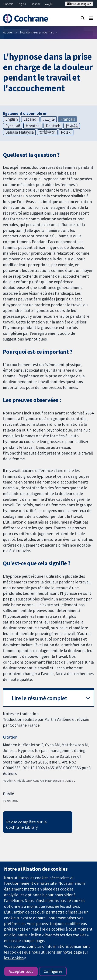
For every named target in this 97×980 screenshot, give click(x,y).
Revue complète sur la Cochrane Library (27, 825)
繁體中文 (47, 132)
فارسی (48, 4)
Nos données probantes (37, 32)
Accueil (8, 32)
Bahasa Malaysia (20, 132)
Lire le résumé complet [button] (39, 698)
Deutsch (53, 126)
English (22, 4)
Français (8, 4)
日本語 (72, 126)
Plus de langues (79, 4)
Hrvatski (33, 126)
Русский (13, 126)
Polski (66, 132)
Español (35, 4)
